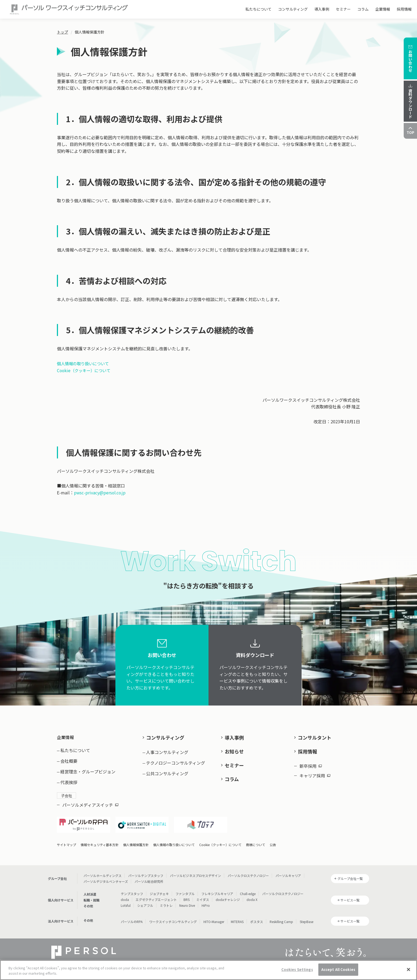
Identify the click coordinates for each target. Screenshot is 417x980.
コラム (363, 9)
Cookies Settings (297, 969)
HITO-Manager (214, 917)
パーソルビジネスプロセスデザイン (195, 871)
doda (125, 895)
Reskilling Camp (281, 917)
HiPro (206, 901)
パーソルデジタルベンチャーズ (106, 877)
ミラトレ (166, 901)
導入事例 (322, 9)
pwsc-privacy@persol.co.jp (101, 493)
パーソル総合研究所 (149, 877)
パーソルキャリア (288, 871)
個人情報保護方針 (136, 840)
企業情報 (383, 9)
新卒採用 (311, 763)
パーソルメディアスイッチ (90, 801)
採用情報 (404, 9)
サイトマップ (66, 840)
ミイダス (203, 895)
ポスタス (257, 917)
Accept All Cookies (338, 969)
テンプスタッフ (132, 889)
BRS (187, 895)
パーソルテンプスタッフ (146, 871)
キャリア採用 (315, 772)
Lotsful (126, 901)
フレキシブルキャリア (217, 889)
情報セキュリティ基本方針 (100, 840)
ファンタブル (185, 889)
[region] (208, 970)
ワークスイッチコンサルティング (173, 917)
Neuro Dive (187, 901)
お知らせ (234, 750)
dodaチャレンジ (228, 895)
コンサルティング (293, 9)
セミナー (343, 9)
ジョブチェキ (159, 889)
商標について (256, 840)
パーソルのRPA (132, 917)
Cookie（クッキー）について (85, 370)
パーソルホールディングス (103, 871)
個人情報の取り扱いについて (85, 363)
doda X (252, 895)
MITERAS (237, 917)
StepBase (307, 917)
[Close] (408, 969)
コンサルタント (315, 737)
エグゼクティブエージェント (156, 895)
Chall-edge (248, 889)
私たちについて (258, 9)
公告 (273, 840)
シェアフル (145, 901)
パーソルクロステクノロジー (248, 871)
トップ (62, 32)
